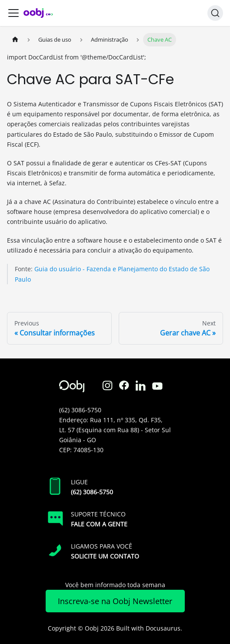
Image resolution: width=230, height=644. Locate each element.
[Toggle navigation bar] (13, 13)
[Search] (215, 13)
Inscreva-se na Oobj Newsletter (115, 601)
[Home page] (15, 40)
